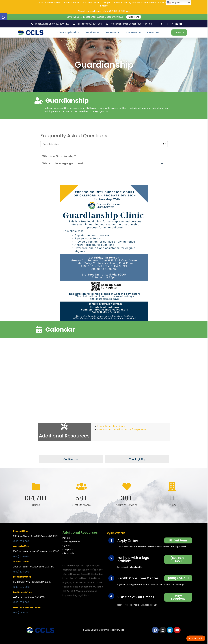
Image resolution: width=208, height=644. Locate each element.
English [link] (173, 3)
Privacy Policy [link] (69, 553)
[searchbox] (104, 144)
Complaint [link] (68, 549)
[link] (3, 17)
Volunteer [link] (133, 32)
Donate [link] (66, 538)
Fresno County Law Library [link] (111, 426)
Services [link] (92, 32)
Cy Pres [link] (66, 546)
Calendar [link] (153, 32)
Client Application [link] (68, 32)
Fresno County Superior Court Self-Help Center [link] (122, 429)
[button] (161, 24)
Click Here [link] (134, 17)
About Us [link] (112, 32)
